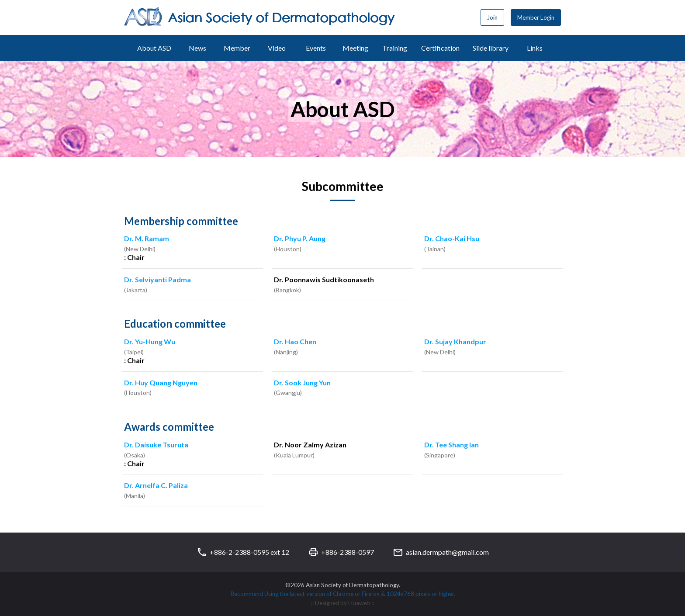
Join (492, 17)
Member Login (536, 17)
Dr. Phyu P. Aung (300, 239)
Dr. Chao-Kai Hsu (452, 239)
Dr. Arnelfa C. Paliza (156, 486)
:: (373, 603)
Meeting (355, 48)
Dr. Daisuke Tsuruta (156, 445)
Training (395, 48)
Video (277, 48)
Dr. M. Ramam (147, 239)
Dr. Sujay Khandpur (455, 342)
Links (535, 48)
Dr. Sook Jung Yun (302, 383)
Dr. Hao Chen (295, 342)
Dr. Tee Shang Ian (451, 445)
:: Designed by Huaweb (341, 603)
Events (316, 48)
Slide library (491, 48)
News (197, 48)
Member (237, 48)
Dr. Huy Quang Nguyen (161, 383)
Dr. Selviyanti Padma (157, 280)
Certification (440, 48)
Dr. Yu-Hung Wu (150, 342)
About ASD (154, 48)
